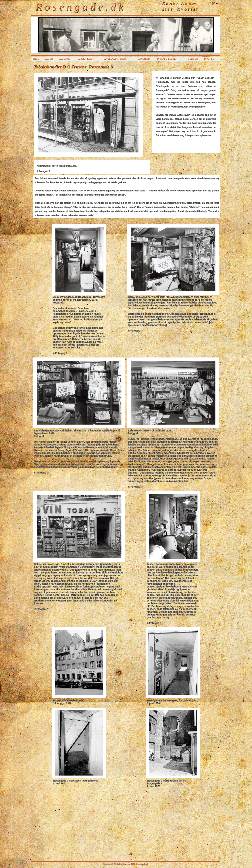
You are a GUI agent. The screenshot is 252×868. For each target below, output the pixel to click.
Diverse (209, 59)
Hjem (36, 59)
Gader (48, 59)
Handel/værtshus (114, 59)
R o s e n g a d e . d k (79, 7)
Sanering (144, 59)
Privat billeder (167, 59)
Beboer (193, 59)
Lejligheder (85, 59)
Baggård (64, 59)
